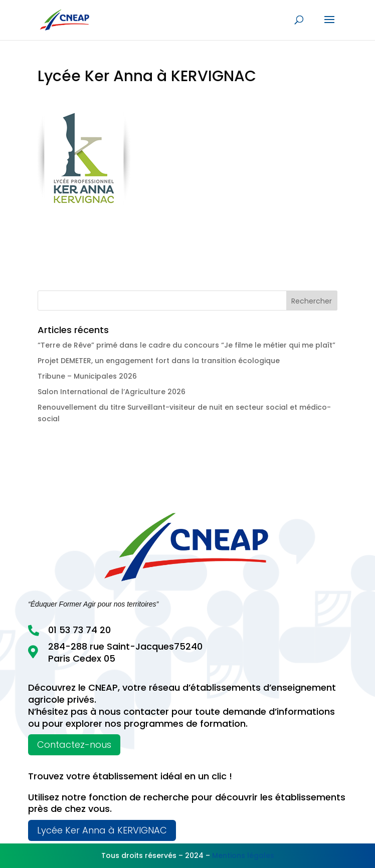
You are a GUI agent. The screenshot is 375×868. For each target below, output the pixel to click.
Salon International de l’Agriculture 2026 (112, 392)
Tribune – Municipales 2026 (87, 376)
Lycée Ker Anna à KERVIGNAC (102, 830)
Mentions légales (243, 855)
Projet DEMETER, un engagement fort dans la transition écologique (159, 361)
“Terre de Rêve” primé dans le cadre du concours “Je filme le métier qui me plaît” (186, 345)
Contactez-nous (74, 745)
